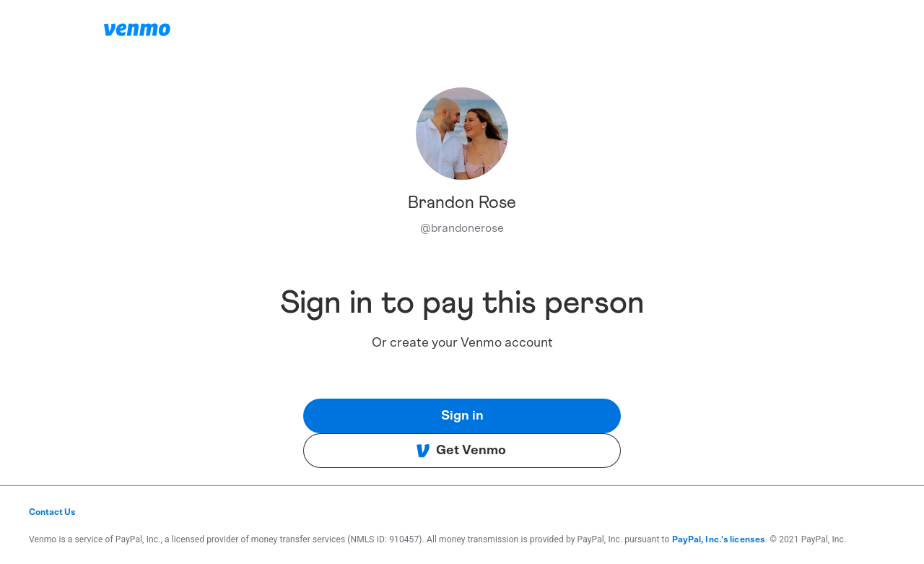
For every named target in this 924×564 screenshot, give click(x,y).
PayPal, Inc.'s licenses (719, 539)
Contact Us (52, 512)
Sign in (462, 416)
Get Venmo (461, 451)
